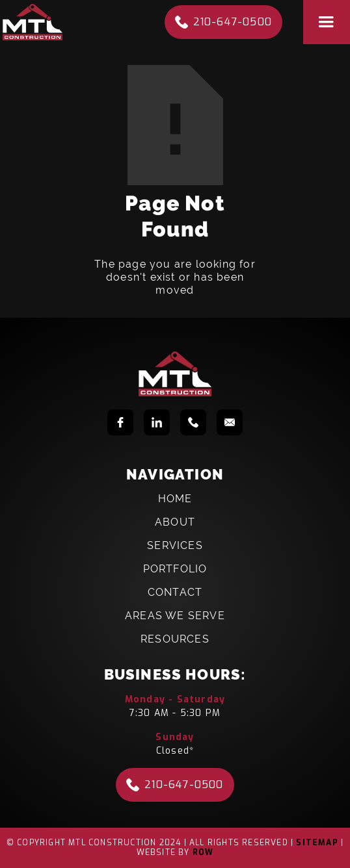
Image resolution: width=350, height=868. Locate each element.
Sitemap (317, 843)
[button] (327, 22)
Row (203, 852)
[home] (33, 22)
